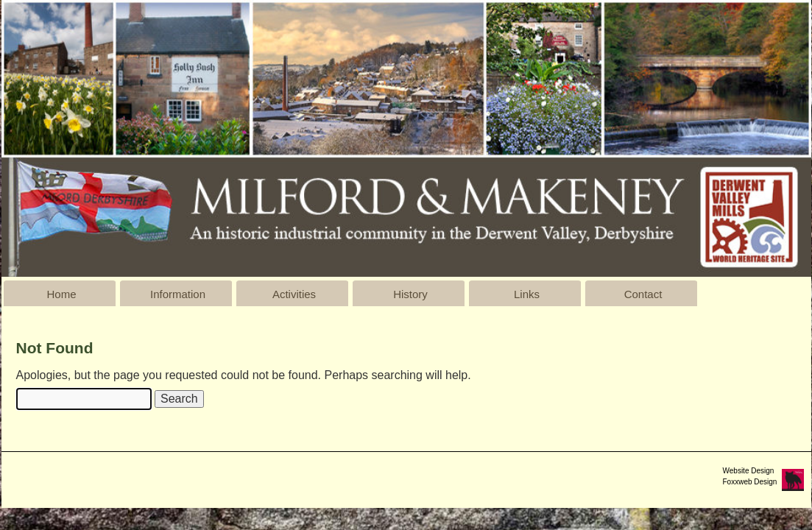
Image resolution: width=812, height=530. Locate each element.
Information (178, 294)
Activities (294, 294)
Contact (643, 294)
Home (61, 294)
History (410, 294)
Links (527, 294)
